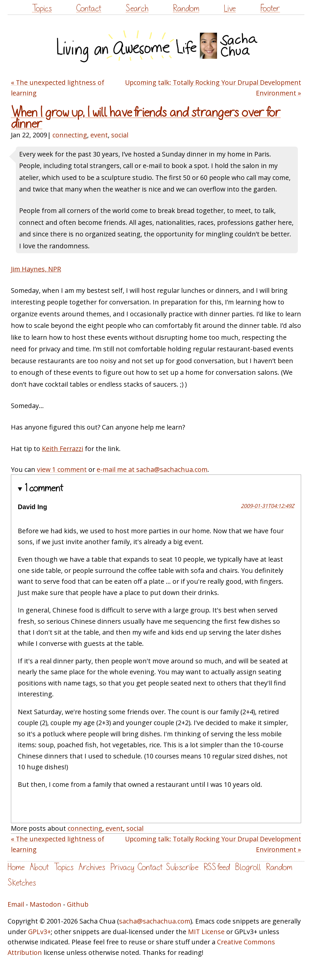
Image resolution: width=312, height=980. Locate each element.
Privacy (122, 867)
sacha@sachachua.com (155, 921)
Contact (89, 8)
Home (16, 867)
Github (78, 904)
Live (230, 8)
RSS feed (217, 867)
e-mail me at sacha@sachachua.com (152, 469)
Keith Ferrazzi (62, 449)
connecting (70, 135)
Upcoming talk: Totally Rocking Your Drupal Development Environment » (213, 88)
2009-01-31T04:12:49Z (267, 506)
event (99, 135)
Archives (92, 867)
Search (137, 8)
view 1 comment (62, 469)
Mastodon (46, 904)
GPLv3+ (39, 932)
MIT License (206, 932)
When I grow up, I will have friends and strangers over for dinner (146, 118)
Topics (42, 8)
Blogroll (248, 867)
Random (186, 8)
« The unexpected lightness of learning (58, 88)
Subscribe (182, 867)
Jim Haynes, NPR (36, 269)
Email (16, 904)
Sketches (22, 883)
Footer (270, 8)
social (120, 135)
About (39, 867)
